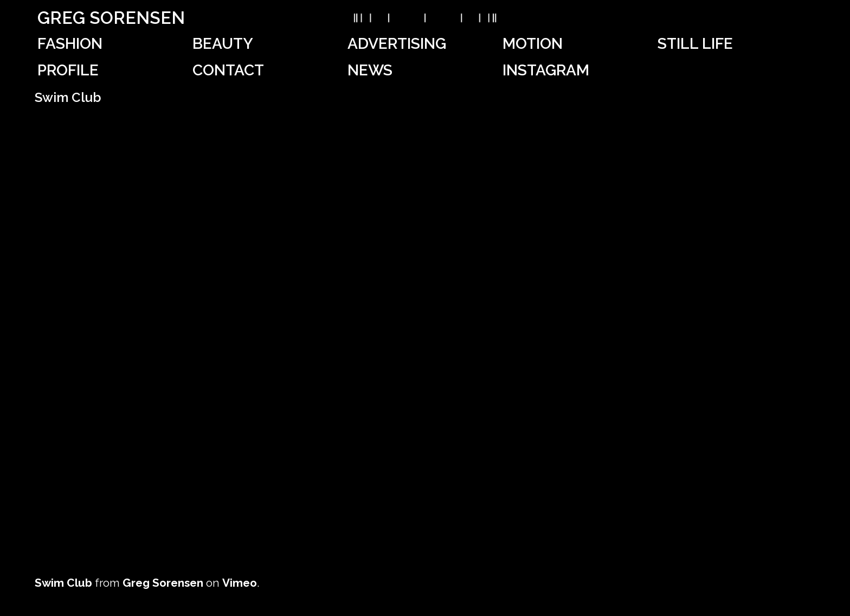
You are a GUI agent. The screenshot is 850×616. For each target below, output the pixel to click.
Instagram (546, 70)
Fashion (70, 44)
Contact (228, 70)
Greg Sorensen (111, 18)
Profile (68, 70)
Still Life (695, 44)
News (370, 70)
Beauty (223, 44)
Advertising (397, 44)
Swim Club (63, 583)
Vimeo (240, 583)
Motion (533, 44)
